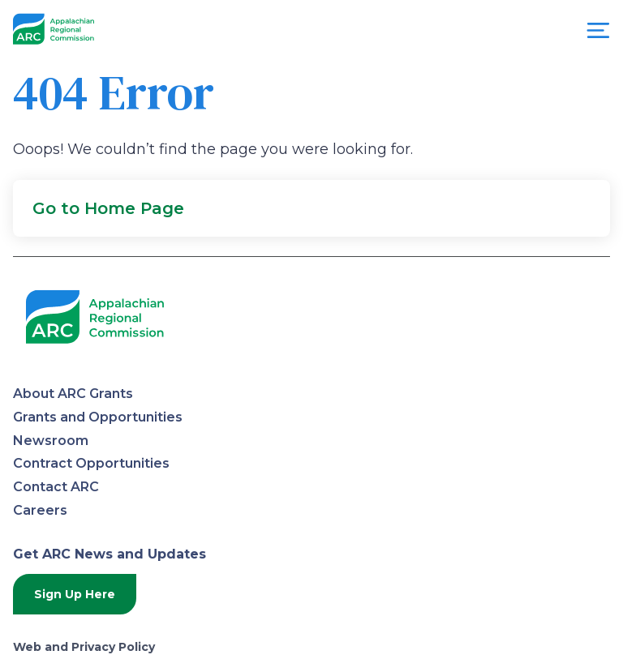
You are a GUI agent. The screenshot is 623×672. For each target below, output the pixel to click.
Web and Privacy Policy (84, 647)
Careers (40, 510)
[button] (311, 208)
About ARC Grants (73, 394)
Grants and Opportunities (98, 417)
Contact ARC (56, 487)
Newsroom (51, 441)
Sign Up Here (75, 594)
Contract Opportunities (91, 463)
